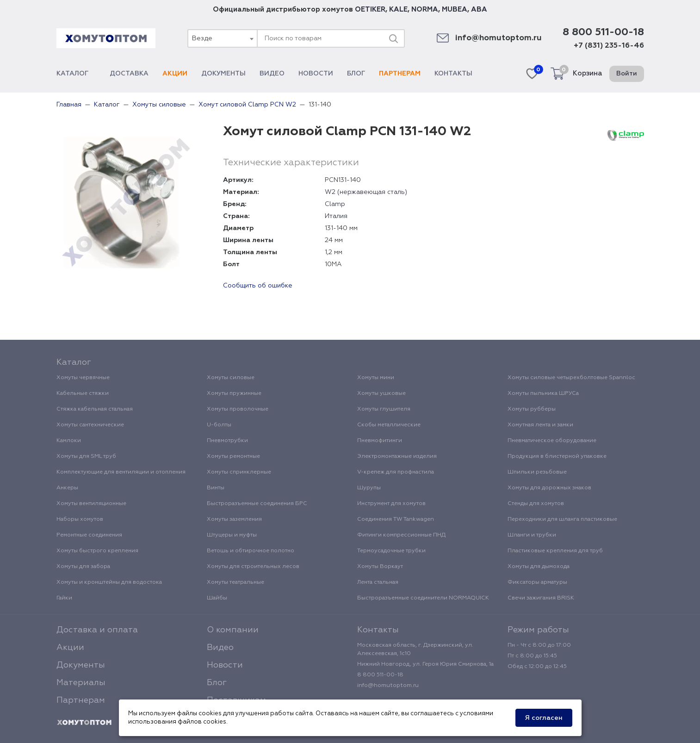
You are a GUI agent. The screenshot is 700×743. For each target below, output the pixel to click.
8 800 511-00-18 (603, 32)
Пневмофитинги (380, 441)
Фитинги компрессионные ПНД (401, 535)
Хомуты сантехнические (90, 425)
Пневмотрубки (227, 441)
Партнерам (400, 74)
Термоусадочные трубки (391, 551)
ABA (479, 9)
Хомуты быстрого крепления (97, 551)
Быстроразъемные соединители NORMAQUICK (423, 598)
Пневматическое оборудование (552, 441)
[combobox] (222, 38)
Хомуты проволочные (238, 409)
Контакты (453, 74)
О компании (233, 630)
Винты (216, 488)
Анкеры (67, 488)
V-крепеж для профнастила (396, 472)
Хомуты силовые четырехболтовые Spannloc (571, 378)
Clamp (335, 204)
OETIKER (370, 9)
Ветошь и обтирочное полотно (251, 551)
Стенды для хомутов (536, 504)
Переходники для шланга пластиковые (562, 519)
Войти (627, 74)
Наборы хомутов (80, 519)
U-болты (219, 425)
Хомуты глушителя (384, 409)
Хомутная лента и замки (540, 425)
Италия (336, 216)
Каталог (76, 74)
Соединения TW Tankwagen (396, 519)
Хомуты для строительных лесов (253, 567)
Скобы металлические (389, 425)
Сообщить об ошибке (258, 286)
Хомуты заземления (234, 519)
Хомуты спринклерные (239, 472)
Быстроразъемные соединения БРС (257, 504)
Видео (272, 74)
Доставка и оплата (97, 630)
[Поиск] (393, 38)
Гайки (64, 598)
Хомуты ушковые (381, 393)
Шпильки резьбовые (537, 472)
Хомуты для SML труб (86, 456)
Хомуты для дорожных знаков (549, 488)
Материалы (81, 683)
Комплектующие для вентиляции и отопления (121, 472)
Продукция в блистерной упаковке (557, 456)
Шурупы (369, 488)
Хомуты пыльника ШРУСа (543, 393)
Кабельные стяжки (83, 393)
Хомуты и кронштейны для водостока (109, 582)
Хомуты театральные (235, 582)
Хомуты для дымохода (539, 567)
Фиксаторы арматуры (537, 582)
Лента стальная (378, 582)
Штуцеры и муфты (232, 535)
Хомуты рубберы (532, 409)
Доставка (129, 74)
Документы (223, 74)
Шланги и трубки (532, 535)
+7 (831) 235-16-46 (609, 46)
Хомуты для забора (83, 567)
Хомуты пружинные (234, 393)
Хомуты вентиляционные (91, 504)
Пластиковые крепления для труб (555, 551)
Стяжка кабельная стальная (95, 409)
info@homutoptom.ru (499, 38)
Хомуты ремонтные (233, 456)
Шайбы (217, 598)
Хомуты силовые (231, 378)
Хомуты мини (376, 378)
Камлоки (69, 441)
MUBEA (455, 9)
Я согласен (544, 718)
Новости (316, 74)
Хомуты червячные (83, 378)
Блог (356, 74)
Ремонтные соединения (89, 535)
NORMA (425, 9)
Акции (175, 74)
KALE (398, 9)
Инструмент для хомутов (391, 504)
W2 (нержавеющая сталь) (366, 192)
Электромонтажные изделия (397, 456)
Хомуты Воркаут (380, 567)
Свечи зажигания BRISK (541, 598)
